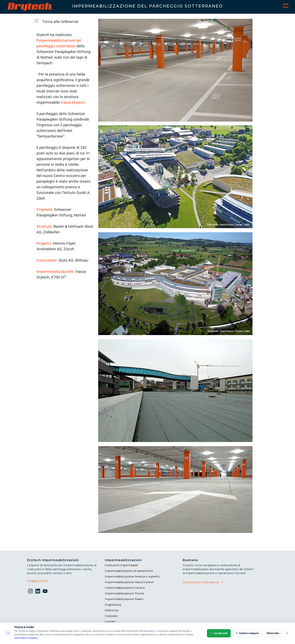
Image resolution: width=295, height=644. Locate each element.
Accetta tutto (219, 633)
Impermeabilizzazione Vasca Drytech (129, 582)
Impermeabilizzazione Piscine (124, 593)
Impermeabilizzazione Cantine (125, 588)
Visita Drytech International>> (203, 582)
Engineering (113, 605)
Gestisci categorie (247, 633)
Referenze (112, 610)
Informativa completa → (27, 638)
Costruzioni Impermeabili (121, 565)
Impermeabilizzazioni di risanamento (129, 571)
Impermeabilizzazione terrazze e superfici (132, 577)
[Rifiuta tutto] (287, 633)
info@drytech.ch (38, 581)
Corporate (111, 616)
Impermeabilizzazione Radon (124, 599)
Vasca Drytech (73, 102)
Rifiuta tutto (273, 633)
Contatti (110, 622)
